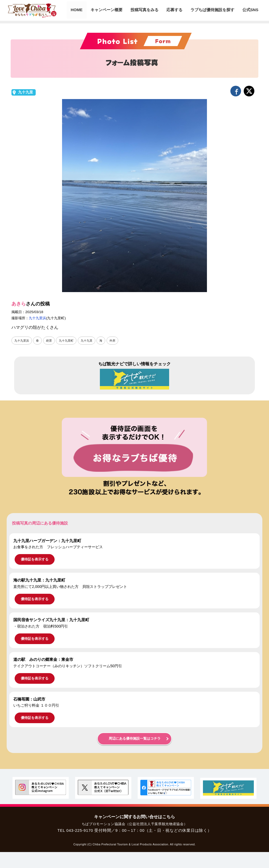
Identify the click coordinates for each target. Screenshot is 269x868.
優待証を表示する (35, 560)
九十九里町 (69, 341)
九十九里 (26, 92)
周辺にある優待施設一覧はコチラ (135, 739)
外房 (117, 341)
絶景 (51, 341)
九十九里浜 (37, 318)
